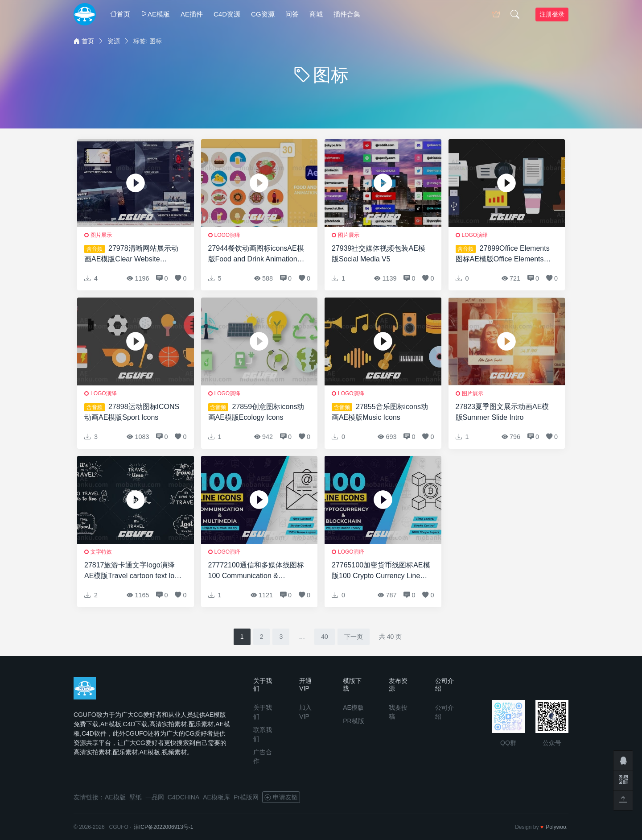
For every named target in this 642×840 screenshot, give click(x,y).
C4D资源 (227, 14)
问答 (292, 14)
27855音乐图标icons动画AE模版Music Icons (380, 412)
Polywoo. (557, 827)
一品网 (155, 797)
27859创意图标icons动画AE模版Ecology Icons (256, 412)
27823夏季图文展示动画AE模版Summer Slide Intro (502, 412)
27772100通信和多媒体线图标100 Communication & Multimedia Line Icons (256, 571)
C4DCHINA (184, 797)
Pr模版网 (246, 797)
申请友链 (281, 797)
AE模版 (155, 14)
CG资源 (263, 14)
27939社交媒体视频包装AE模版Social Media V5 (379, 254)
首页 (120, 14)
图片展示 (101, 235)
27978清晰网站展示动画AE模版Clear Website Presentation (131, 254)
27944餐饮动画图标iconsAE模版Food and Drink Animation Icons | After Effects (256, 254)
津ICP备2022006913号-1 (163, 827)
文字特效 (101, 552)
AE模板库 (216, 797)
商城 (316, 14)
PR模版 (353, 721)
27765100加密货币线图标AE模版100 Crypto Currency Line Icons (381, 571)
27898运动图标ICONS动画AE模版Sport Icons (132, 412)
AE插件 (192, 14)
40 (325, 637)
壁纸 (136, 797)
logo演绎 (228, 235)
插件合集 (347, 14)
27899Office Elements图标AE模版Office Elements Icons (503, 254)
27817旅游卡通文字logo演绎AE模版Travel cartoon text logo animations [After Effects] (133, 571)
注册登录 (552, 14)
